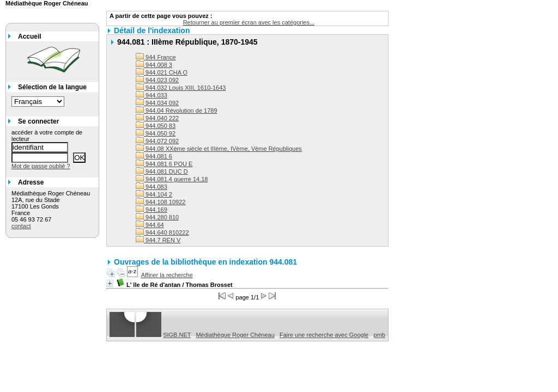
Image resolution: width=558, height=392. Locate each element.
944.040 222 (157, 118)
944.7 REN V (158, 240)
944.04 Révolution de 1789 (177, 111)
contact (21, 226)
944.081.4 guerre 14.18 (172, 179)
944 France (156, 57)
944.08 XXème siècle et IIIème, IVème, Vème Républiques (219, 149)
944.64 (150, 225)
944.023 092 (157, 80)
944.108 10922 (160, 202)
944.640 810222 (162, 232)
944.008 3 (154, 65)
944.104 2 (154, 194)
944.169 (151, 210)
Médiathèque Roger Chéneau (235, 335)
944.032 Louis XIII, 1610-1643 (181, 88)
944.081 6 (154, 156)
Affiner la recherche (167, 275)
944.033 (151, 95)
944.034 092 (157, 103)
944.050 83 (156, 126)
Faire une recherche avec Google (324, 335)
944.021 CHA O (162, 72)
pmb (379, 335)
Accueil (30, 36)
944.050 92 (156, 133)
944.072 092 (157, 141)
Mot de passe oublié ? (41, 166)
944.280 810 (157, 217)
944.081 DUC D (162, 171)
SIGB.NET (177, 335)
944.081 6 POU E (164, 164)
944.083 (151, 187)
